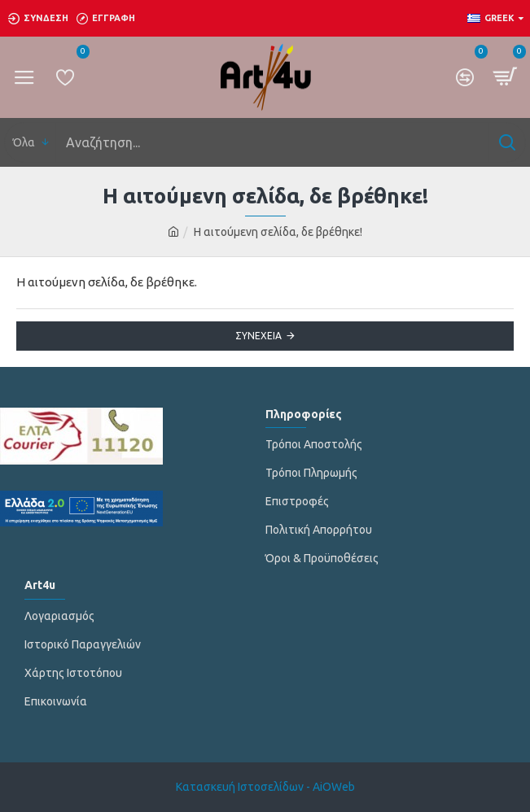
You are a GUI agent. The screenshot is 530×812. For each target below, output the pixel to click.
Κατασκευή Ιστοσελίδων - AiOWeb (265, 787)
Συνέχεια (258, 336)
